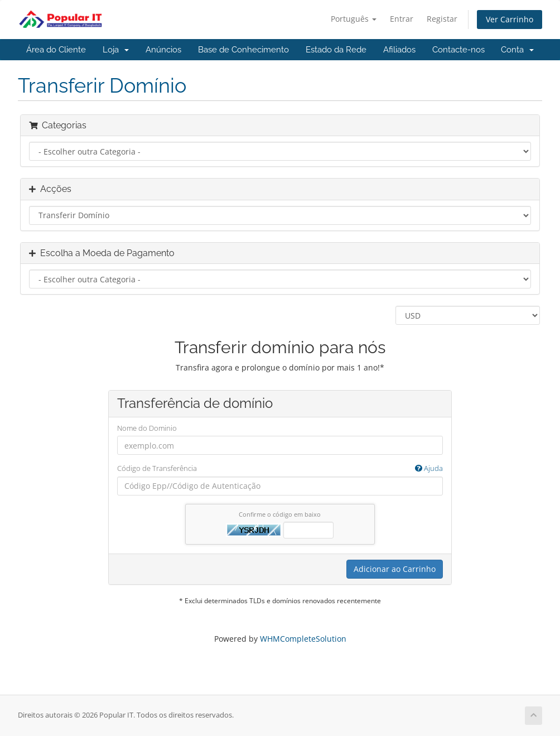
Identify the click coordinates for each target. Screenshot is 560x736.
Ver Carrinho (510, 19)
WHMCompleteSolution (303, 639)
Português (354, 19)
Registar (442, 19)
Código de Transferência (280, 468)
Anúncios (163, 50)
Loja (116, 50)
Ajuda (429, 468)
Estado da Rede (336, 50)
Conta (517, 50)
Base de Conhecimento (243, 50)
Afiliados (399, 50)
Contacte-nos (458, 50)
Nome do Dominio (147, 428)
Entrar (402, 19)
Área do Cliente (56, 50)
